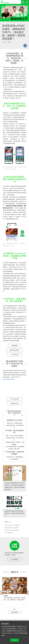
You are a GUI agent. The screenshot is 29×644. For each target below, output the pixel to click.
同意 (15, 640)
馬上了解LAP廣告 (15, 355)
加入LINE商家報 (14, 559)
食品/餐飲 (16, 528)
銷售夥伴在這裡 (15, 404)
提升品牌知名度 (15, 530)
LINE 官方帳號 (9, 525)
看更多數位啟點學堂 (15, 350)
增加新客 (8, 530)
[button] (13, 609)
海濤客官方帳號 (10, 379)
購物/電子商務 (9, 528)
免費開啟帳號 (15, 346)
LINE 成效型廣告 (9, 533)
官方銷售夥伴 (17, 525)
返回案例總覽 (15, 612)
